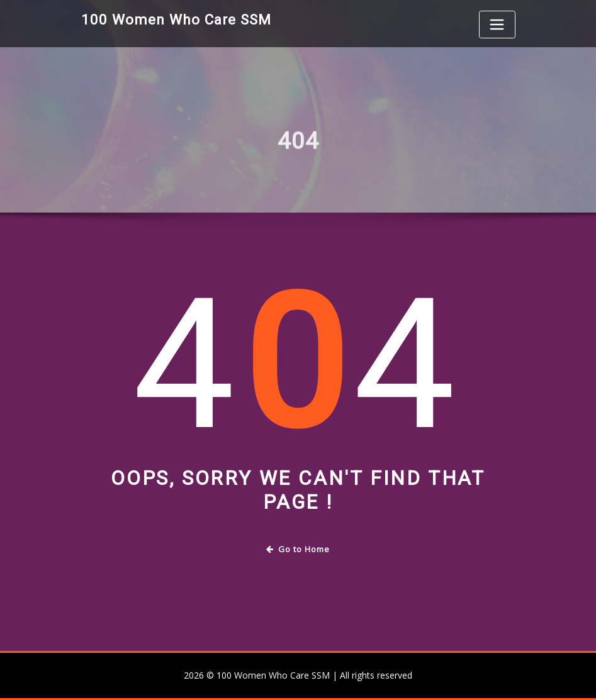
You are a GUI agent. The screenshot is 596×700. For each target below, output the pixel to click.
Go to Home (298, 549)
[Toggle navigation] (497, 25)
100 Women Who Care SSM (176, 19)
